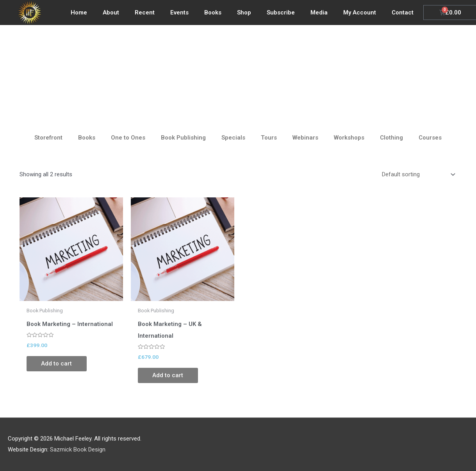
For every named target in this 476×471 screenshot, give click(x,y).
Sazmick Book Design (78, 450)
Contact (403, 13)
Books (213, 13)
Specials (233, 138)
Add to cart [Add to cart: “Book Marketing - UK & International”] (169, 376)
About (111, 13)
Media (319, 13)
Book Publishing (183, 138)
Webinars (305, 138)
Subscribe (281, 13)
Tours (269, 138)
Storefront (48, 138)
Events (179, 13)
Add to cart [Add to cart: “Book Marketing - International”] (58, 364)
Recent (145, 13)
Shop (244, 13)
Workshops (349, 138)
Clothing (391, 138)
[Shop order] (417, 174)
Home (79, 13)
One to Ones (128, 138)
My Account (360, 13)
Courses (430, 138)
